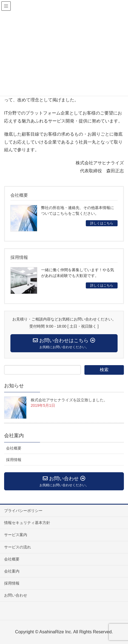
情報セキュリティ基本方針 (27, 523)
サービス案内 (16, 535)
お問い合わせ (16, 595)
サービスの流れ (18, 547)
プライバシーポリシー (23, 511)
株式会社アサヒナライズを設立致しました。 (69, 400)
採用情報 (14, 460)
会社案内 (12, 571)
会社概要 (14, 448)
